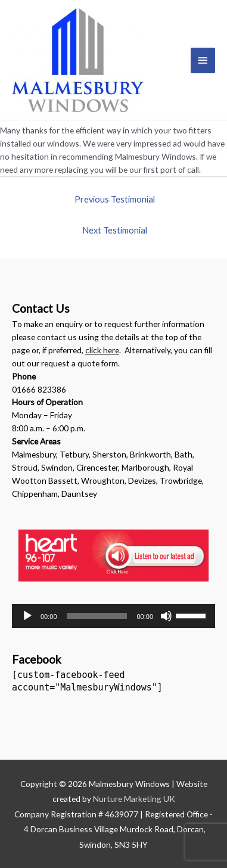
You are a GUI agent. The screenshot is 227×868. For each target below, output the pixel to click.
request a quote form (80, 363)
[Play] (27, 616)
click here (102, 350)
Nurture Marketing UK (134, 799)
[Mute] (166, 616)
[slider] (97, 616)
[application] (113, 616)
